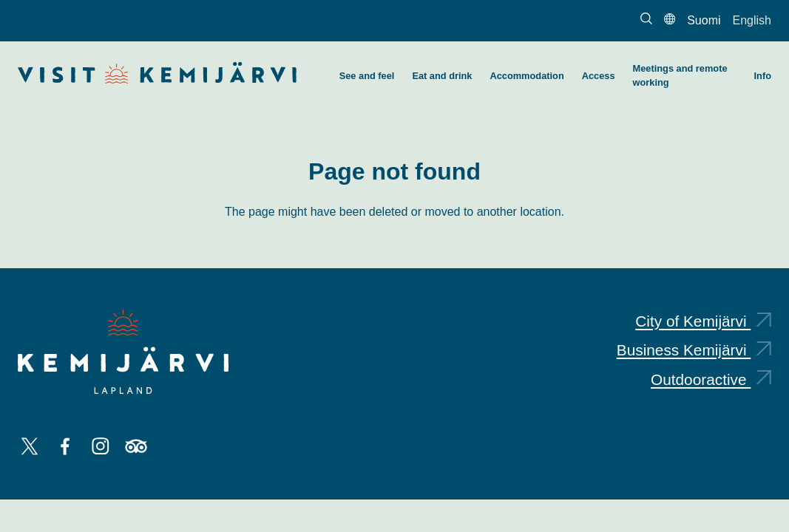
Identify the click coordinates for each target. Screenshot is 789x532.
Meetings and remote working (680, 75)
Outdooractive (711, 379)
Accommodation (526, 76)
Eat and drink (442, 76)
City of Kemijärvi (703, 321)
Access (599, 76)
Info (763, 76)
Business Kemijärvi (694, 350)
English (752, 20)
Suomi (704, 20)
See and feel (367, 76)
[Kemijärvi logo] (123, 352)
